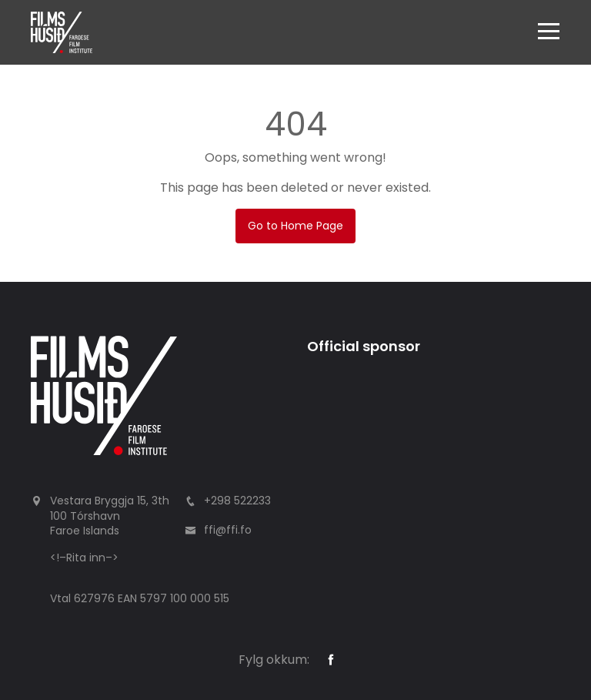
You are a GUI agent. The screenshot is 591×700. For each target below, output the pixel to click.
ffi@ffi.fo (228, 530)
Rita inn (86, 558)
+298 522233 (237, 501)
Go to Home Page (295, 226)
